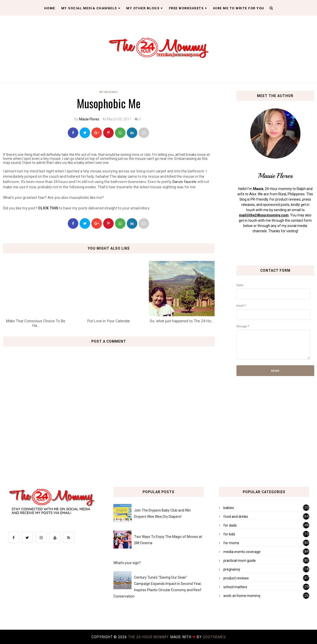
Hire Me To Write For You (239, 8)
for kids (229, 534)
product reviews (236, 578)
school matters (235, 587)
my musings (109, 92)
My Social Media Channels (91, 8)
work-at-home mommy (242, 596)
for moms (231, 543)
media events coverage (242, 552)
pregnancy (232, 569)
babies (229, 508)
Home (50, 8)
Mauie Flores (89, 119)
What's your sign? (127, 563)
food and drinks (236, 517)
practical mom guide (240, 561)
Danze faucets (185, 182)
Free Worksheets (188, 8)
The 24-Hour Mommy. (149, 637)
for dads (230, 525)
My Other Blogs (145, 8)
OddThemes (214, 637)
